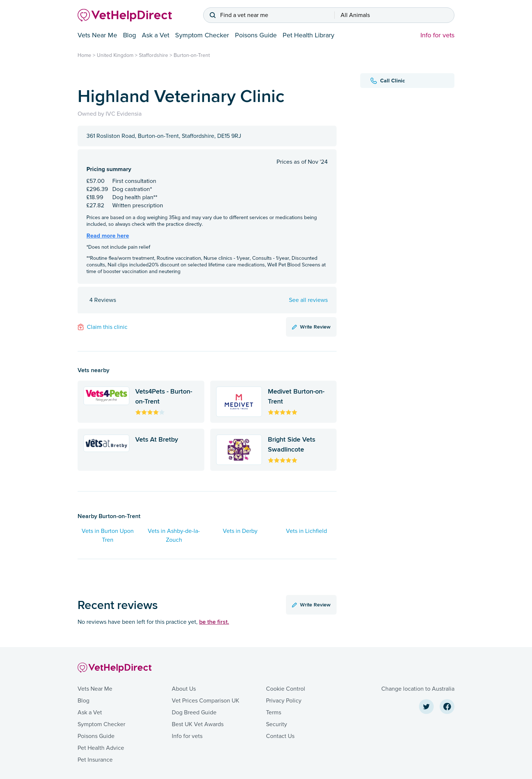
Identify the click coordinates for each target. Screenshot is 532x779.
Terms (274, 712)
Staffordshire (154, 55)
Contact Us (280, 736)
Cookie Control (286, 689)
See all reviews (308, 300)
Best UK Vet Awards (198, 724)
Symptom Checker (202, 35)
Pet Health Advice (101, 748)
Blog (129, 35)
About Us (184, 689)
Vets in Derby (240, 531)
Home (84, 55)
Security (277, 724)
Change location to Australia (418, 689)
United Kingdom (115, 55)
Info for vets (437, 35)
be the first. (214, 622)
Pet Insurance (95, 760)
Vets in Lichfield (306, 531)
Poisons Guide (256, 35)
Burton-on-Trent (192, 55)
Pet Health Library (308, 35)
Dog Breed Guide (194, 712)
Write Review (311, 327)
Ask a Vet (156, 35)
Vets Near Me (97, 35)
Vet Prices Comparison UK (206, 701)
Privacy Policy (284, 701)
